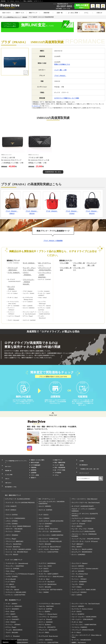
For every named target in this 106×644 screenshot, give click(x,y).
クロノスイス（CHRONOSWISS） (16, 503)
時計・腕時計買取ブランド (12, 481)
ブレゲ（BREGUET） (78, 529)
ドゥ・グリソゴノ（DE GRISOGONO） (50, 517)
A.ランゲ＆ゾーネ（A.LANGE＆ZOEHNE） (18, 484)
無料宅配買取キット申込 (11, 474)
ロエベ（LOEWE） (77, 578)
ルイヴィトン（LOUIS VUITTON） (49, 537)
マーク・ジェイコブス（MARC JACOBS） (84, 573)
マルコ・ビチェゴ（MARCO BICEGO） (17, 621)
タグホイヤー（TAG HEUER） (14, 514)
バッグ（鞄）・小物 (60, 70)
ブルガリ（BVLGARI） (45, 529)
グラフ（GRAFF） (11, 596)
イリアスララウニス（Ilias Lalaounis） (50, 585)
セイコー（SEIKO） (44, 511)
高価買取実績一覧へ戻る (53, 172)
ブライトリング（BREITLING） (12, 268)
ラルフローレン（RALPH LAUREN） (82, 534)
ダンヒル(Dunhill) (11, 562)
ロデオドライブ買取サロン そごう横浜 (67, 98)
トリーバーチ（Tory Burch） (47, 565)
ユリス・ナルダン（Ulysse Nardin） (49, 534)
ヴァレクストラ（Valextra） (80, 547)
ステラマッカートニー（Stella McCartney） (51, 560)
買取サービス (20, 13)
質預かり (34, 475)
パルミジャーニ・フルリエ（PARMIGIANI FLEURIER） (84, 520)
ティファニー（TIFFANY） (13, 517)
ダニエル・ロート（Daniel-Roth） (49, 514)
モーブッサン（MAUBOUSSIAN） (82, 621)
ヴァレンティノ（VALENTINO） (15, 549)
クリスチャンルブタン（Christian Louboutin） (85, 552)
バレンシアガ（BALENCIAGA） (48, 568)
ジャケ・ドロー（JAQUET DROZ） (82, 506)
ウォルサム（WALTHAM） (47, 588)
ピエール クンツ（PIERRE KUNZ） (49, 524)
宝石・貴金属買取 (60, 464)
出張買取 (34, 470)
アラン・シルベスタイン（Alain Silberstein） (85, 484)
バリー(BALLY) (10, 568)
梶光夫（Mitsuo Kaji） (12, 627)
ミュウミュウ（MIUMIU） (79, 575)
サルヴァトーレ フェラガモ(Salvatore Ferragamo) (20, 557)
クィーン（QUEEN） (45, 593)
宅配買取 (34, 464)
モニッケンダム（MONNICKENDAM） (17, 624)
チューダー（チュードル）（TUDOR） (29, 268)
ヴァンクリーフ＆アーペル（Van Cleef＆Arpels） (86, 488)
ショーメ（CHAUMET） (46, 509)
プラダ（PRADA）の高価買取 (53, 241)
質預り (96, 6)
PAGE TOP (53, 412)
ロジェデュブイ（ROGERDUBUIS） (82, 537)
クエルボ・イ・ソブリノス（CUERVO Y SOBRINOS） (83, 495)
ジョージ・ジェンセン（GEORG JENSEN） (84, 598)
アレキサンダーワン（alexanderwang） (17, 547)
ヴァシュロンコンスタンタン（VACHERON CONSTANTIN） (51, 488)
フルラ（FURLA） (77, 570)
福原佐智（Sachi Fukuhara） (80, 627)
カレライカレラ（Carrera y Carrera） (82, 590)
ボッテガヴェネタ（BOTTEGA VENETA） (51, 573)
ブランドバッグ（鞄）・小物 (91, 264)
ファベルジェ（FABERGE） (80, 609)
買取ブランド (33, 13)
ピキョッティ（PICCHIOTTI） (47, 609)
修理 (102, 6)
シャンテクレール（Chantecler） (48, 598)
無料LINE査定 (35, 459)
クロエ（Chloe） (11, 555)
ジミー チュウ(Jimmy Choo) (80, 557)
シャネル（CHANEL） (12, 509)
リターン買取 (35, 472)
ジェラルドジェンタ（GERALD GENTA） (84, 503)
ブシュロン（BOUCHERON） (14, 611)
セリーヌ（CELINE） (78, 560)
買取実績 (46, 13)
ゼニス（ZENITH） (77, 511)
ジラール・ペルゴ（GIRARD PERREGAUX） (19, 511)
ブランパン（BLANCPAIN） (14, 529)
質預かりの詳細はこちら (62, 64)
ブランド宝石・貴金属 (65, 268)
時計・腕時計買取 (60, 459)
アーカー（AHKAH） (12, 585)
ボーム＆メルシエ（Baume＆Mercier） (50, 532)
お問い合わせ (7, 472)
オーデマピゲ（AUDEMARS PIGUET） (83, 491)
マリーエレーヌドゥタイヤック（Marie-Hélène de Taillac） (86, 618)
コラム (86, 13)
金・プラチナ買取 (60, 467)
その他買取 (58, 470)
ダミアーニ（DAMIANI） (46, 603)
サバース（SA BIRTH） (78, 596)
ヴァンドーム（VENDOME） (14, 588)
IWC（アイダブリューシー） (45, 264)
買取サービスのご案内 (38, 457)
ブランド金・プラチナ (79, 268)
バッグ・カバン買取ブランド (13, 544)
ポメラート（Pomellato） (13, 618)
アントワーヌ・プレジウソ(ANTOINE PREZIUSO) (20, 488)
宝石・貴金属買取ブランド (12, 582)
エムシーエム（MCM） (46, 549)
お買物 (90, 6)
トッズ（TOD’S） (11, 565)
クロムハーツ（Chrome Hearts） (48, 596)
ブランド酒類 (64, 263)
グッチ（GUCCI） (44, 500)
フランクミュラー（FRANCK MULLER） (29, 276)
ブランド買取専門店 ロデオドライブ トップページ (16, 458)
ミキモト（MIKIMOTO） (46, 621)
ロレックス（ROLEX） (14, 279)
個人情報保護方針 (83, 459)
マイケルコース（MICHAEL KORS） (16, 575)
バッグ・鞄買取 (59, 462)
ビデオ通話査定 (36, 462)
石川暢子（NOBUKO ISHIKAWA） (49, 627)
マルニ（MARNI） (44, 575)
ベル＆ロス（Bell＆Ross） (13, 532)
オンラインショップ (84, 467)
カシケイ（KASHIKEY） (13, 590)
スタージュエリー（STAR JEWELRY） (83, 601)
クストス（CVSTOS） (12, 500)
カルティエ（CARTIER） (46, 495)
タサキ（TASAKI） (11, 603)
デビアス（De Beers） (45, 606)
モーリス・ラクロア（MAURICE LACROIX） (19, 534)
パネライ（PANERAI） (29, 271)
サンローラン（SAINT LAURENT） (49, 557)
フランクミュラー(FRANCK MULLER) (83, 611)
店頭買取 (34, 467)
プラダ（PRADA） (60, 76)
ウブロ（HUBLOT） (13, 271)
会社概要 (81, 457)
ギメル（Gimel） (11, 593)
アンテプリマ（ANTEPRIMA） (48, 547)
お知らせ (99, 13)
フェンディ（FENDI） (78, 568)
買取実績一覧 (7, 464)
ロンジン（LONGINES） (79, 540)
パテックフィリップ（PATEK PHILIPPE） (44, 268)
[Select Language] (9, 642)
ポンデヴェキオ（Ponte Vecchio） (49, 618)
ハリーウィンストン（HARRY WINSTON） (44, 272)
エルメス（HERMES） (45, 491)
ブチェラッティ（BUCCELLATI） (48, 611)
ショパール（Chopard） (79, 509)
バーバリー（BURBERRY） (80, 565)
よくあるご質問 (73, 13)
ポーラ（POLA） (77, 614)
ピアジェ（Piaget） (11, 524)
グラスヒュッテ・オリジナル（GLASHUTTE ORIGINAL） (85, 500)
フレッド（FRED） (44, 614)
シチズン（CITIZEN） (12, 506)
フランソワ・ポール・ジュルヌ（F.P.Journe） (85, 527)
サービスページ (36, 106)
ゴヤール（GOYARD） (78, 555)
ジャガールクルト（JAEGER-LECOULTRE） (51, 506)
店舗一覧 (60, 13)
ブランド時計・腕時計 (79, 264)
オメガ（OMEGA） (28, 263)
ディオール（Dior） (44, 562)
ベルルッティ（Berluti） (13, 573)
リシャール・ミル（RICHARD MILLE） (17, 537)
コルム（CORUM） (44, 503)
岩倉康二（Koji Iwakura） (79, 624)
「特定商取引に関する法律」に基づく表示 (90, 463)
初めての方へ (7, 13)
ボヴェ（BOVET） (77, 532)
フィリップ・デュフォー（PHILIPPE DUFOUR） (86, 524)
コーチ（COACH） (44, 555)
